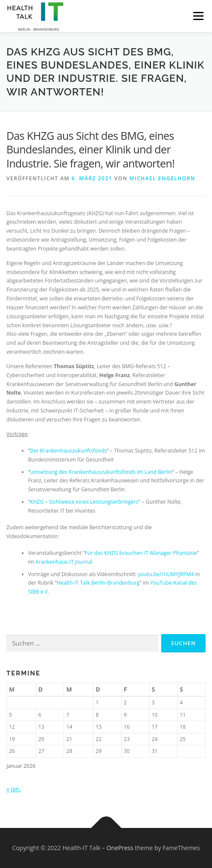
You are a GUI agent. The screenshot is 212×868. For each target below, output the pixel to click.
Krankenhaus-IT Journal (64, 562)
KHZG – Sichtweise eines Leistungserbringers (84, 502)
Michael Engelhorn (162, 178)
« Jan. (14, 789)
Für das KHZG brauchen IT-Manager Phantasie (141, 553)
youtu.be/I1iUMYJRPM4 (166, 574)
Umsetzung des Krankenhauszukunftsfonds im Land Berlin (101, 472)
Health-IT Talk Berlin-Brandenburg (98, 583)
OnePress (120, 848)
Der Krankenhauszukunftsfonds (68, 451)
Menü (198, 16)
